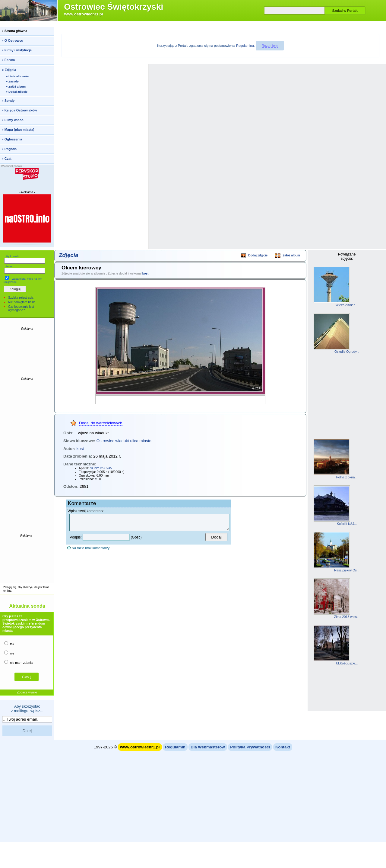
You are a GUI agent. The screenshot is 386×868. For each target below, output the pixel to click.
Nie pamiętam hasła (22, 302)
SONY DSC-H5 (101, 468)
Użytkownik (12, 256)
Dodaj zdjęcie (254, 256)
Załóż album (288, 256)
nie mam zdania (18, 662)
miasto (146, 441)
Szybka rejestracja (21, 298)
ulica (134, 441)
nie (9, 653)
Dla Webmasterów (208, 747)
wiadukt (122, 441)
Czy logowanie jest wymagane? (21, 308)
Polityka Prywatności (250, 747)
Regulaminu (245, 46)
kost (146, 273)
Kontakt (283, 747)
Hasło (8, 266)
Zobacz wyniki (27, 692)
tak (9, 643)
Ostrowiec (105, 441)
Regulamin (175, 747)
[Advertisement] (27, 353)
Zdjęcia (68, 255)
